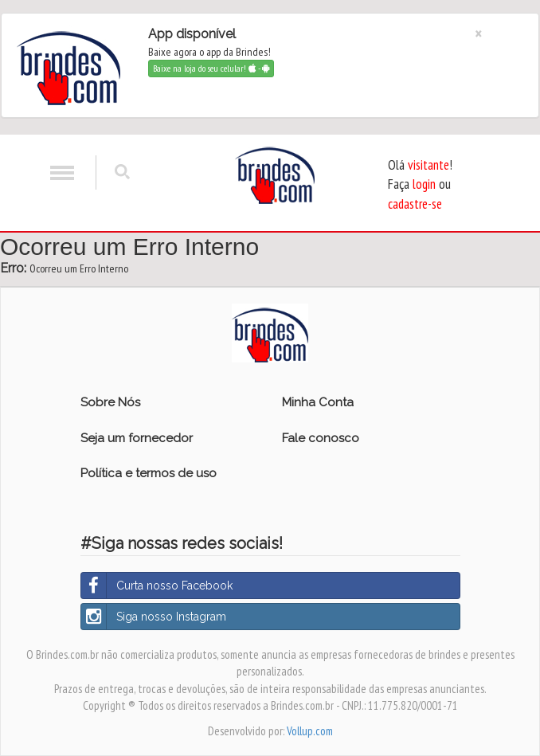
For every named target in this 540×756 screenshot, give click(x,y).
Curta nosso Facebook (157, 586)
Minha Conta (318, 402)
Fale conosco (321, 438)
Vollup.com (310, 731)
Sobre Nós (110, 402)
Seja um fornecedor (137, 438)
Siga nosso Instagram (154, 617)
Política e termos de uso (149, 473)
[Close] (478, 34)
